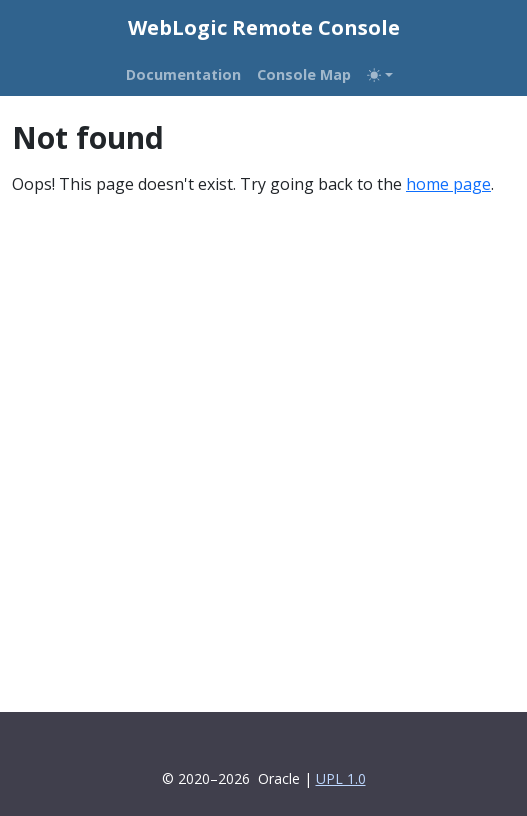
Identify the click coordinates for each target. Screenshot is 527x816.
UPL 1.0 (341, 778)
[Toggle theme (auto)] (380, 75)
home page (448, 184)
